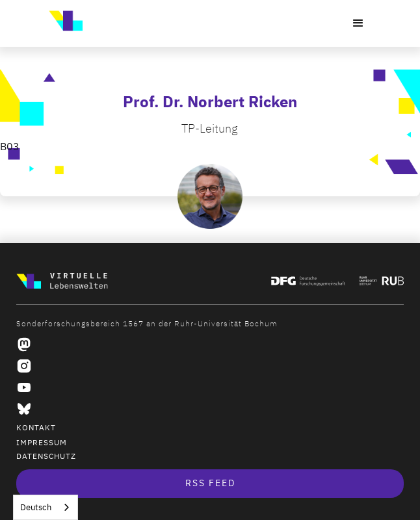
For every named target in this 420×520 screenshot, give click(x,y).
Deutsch (36, 507)
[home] (62, 21)
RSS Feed (210, 483)
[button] (358, 23)
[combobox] (46, 507)
